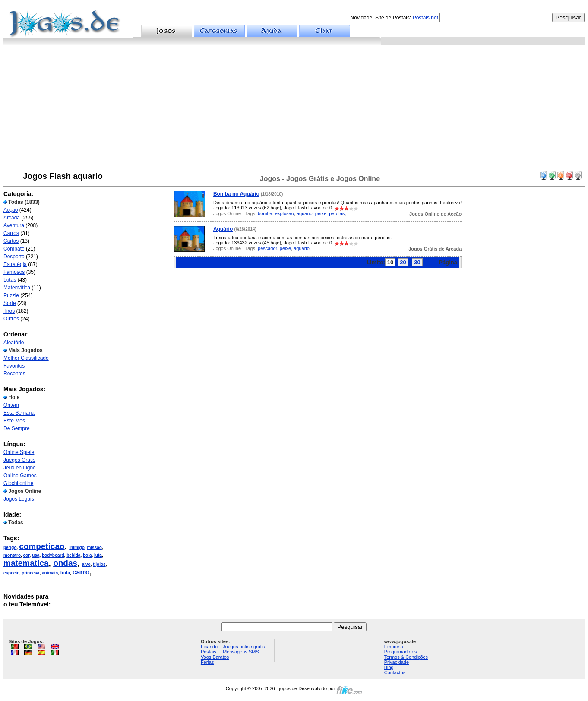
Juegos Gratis (19, 460)
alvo (86, 564)
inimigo (77, 547)
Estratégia (15, 264)
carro (81, 572)
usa (36, 555)
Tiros (9, 311)
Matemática (17, 288)
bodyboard (53, 555)
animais (50, 573)
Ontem (11, 405)
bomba (265, 213)
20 (403, 262)
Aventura (14, 225)
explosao (285, 213)
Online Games (20, 476)
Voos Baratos (215, 657)
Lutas (10, 280)
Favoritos (14, 366)
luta (98, 555)
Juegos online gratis (244, 647)
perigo (10, 547)
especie (11, 573)
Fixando (209, 647)
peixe (321, 213)
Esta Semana (19, 413)
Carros (11, 233)
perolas (337, 213)
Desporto (14, 257)
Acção (11, 210)
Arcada (12, 218)
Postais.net (425, 18)
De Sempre (17, 428)
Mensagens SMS (241, 652)
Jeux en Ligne (20, 468)
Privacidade (397, 662)
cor (27, 555)
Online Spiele (19, 452)
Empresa (394, 647)
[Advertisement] (294, 110)
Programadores (401, 652)
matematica (26, 563)
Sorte (10, 303)
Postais (209, 652)
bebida (73, 555)
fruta (65, 573)
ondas (65, 563)
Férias (207, 662)
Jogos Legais (19, 499)
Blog (389, 667)
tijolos (99, 564)
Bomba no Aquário (236, 194)
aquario (305, 213)
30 (417, 262)
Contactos (395, 672)
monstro (12, 555)
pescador (267, 248)
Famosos (14, 272)
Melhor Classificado (26, 358)
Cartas (11, 241)
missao (94, 547)
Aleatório (14, 343)
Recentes (14, 374)
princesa (30, 573)
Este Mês (14, 421)
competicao (42, 546)
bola (87, 555)
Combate (14, 249)
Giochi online (18, 483)
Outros (11, 319)
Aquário (223, 229)
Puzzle (11, 295)
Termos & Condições (406, 657)
